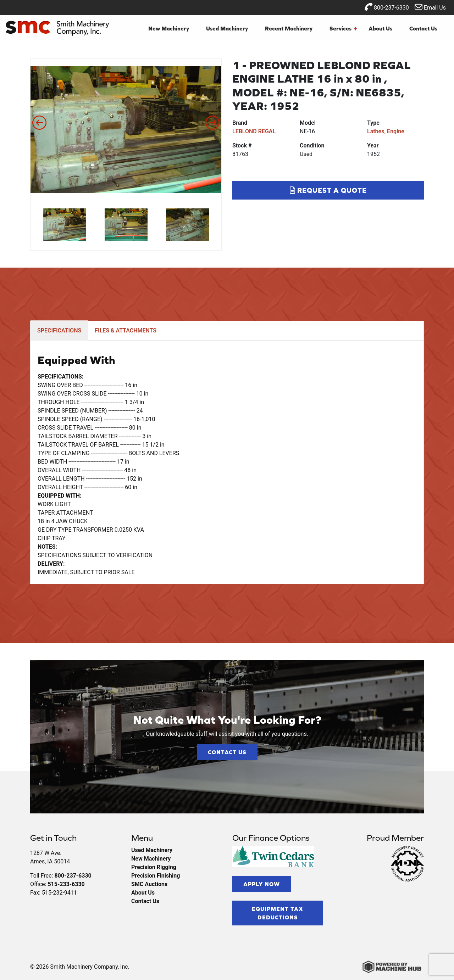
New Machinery (169, 28)
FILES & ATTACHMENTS (126, 331)
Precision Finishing (156, 876)
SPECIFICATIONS (59, 331)
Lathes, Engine (386, 131)
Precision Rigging (154, 867)
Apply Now (262, 884)
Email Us (430, 7)
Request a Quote (328, 190)
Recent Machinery (289, 28)
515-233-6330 (66, 884)
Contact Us (423, 28)
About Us (380, 28)
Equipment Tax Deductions (278, 913)
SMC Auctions (149, 884)
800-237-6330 (387, 7)
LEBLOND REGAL (254, 131)
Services (343, 28)
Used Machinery (227, 28)
